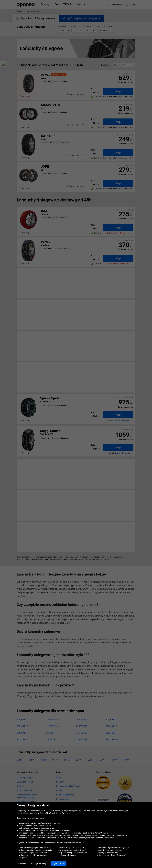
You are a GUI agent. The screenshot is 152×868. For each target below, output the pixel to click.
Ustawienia (21, 864)
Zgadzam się (59, 864)
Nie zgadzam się (38, 864)
